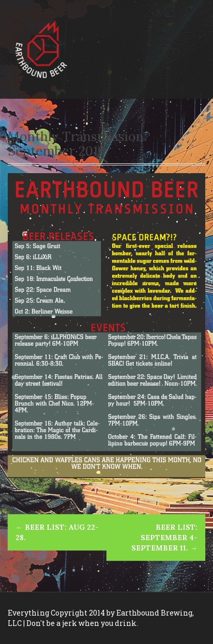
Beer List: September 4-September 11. (164, 538)
